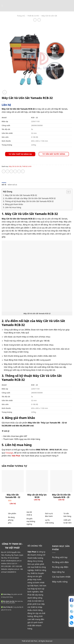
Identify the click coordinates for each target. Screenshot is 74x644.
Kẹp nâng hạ (58, 572)
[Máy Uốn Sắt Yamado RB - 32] (13, 481)
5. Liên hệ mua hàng (12, 207)
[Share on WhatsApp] (4, 171)
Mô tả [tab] (4, 185)
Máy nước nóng (60, 582)
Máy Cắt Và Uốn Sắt (49, 16)
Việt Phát (34, 641)
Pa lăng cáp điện (60, 567)
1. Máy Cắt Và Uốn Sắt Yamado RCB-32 (20, 195)
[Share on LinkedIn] (23, 171)
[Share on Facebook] (7, 171)
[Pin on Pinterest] (19, 171)
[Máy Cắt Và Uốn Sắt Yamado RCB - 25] (61, 481)
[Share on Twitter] (11, 171)
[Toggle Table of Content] (67, 192)
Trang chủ (21, 16)
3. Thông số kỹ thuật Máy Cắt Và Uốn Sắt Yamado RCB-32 (28, 201)
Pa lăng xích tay (60, 557)
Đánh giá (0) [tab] (12, 185)
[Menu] (3, 6)
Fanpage (9, 453)
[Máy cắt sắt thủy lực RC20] (37, 481)
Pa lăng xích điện (60, 562)
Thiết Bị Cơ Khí (33, 16)
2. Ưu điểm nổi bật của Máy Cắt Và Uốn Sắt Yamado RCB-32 (29, 198)
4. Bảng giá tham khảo (13, 204)
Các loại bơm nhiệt (61, 577)
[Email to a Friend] (15, 171)
